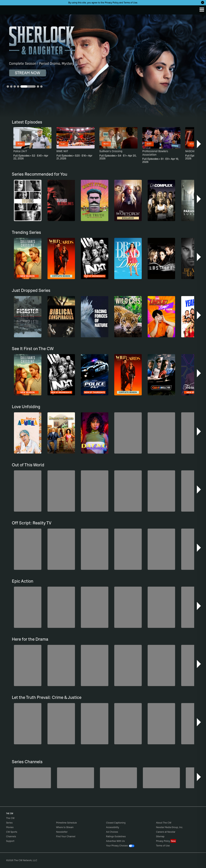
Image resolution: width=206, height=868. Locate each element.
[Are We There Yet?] (161, 778)
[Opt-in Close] (203, 2)
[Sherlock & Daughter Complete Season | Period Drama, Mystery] (103, 66)
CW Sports (12, 832)
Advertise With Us (115, 841)
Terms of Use (130, 3)
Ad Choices (112, 832)
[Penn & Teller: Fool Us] (32, 778)
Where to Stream (65, 827)
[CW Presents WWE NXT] (118, 778)
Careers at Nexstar (166, 832)
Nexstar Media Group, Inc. (169, 827)
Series (9, 823)
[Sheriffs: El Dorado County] (76, 778)
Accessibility (113, 827)
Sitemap (160, 836)
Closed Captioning (116, 823)
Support (10, 841)
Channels (11, 836)
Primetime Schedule (66, 823)
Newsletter (62, 832)
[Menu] (202, 10)
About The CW (164, 823)
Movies (10, 827)
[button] (199, 144)
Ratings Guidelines (116, 836)
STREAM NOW (28, 73)
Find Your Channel (66, 836)
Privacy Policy (112, 3)
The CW (7, 9)
